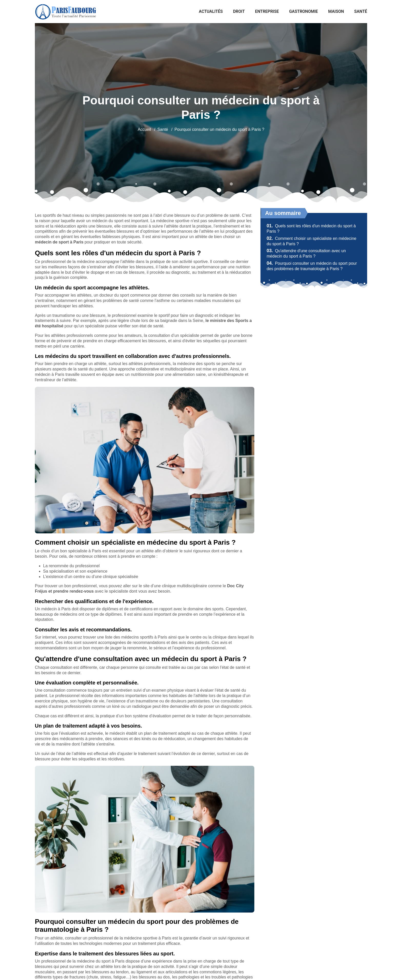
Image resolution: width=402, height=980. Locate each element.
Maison (336, 11)
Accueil (144, 129)
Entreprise (267, 11)
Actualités (211, 11)
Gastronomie (304, 11)
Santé (361, 11)
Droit (239, 11)
